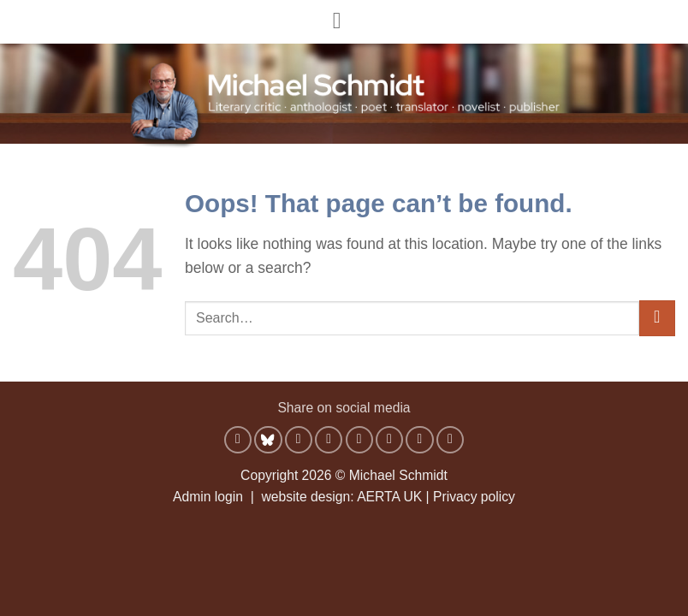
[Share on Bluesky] (268, 440)
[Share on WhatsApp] (238, 440)
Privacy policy (474, 497)
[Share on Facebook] (299, 440)
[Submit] (657, 319)
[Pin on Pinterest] (389, 440)
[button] (344, 21)
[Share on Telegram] (450, 440)
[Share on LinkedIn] (419, 440)
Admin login (208, 497)
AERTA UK (389, 497)
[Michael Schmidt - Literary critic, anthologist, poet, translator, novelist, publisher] (344, 90)
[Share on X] (329, 440)
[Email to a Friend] (359, 440)
